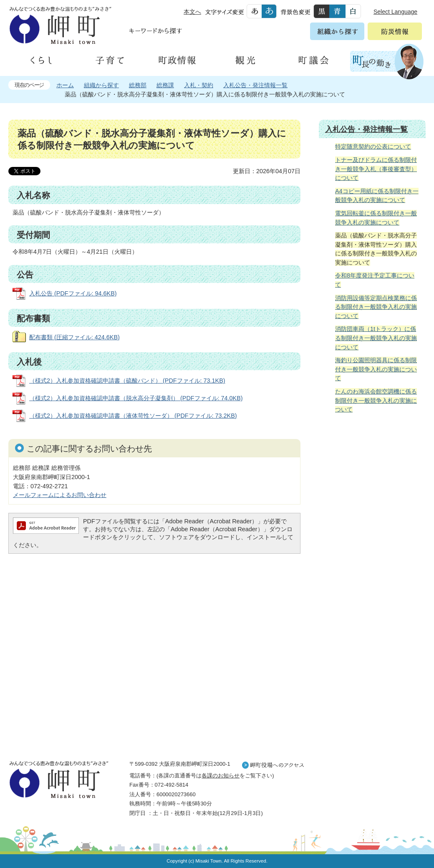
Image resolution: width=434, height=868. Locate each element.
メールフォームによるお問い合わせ (60, 495)
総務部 (138, 85)
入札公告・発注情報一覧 (255, 85)
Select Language (395, 12)
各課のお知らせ (221, 776)
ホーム (65, 85)
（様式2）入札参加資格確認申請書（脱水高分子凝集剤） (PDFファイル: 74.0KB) (136, 398)
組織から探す (101, 85)
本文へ (192, 12)
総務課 (165, 85)
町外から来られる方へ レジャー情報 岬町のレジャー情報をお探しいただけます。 (372, 632)
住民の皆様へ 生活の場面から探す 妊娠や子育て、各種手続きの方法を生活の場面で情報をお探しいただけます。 (372, 510)
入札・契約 (199, 85)
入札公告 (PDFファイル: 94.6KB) (73, 293)
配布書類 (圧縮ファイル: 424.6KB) (74, 337)
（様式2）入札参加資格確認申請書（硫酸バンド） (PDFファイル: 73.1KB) (127, 381)
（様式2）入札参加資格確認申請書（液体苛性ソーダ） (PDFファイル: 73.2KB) (133, 416)
